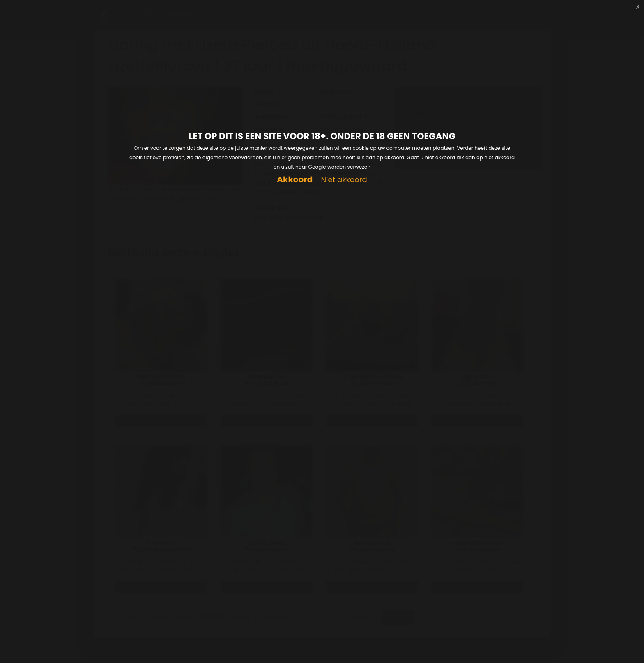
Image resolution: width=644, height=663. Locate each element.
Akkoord (295, 180)
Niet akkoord (344, 180)
